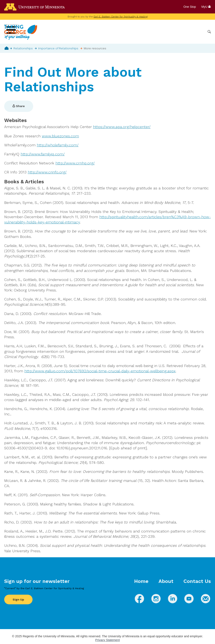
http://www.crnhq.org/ (75, 163)
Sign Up (18, 599)
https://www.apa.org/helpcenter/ (122, 127)
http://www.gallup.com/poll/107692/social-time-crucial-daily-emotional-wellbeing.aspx (100, 371)
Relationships (23, 48)
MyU (206, 7)
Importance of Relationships (58, 48)
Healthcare (182, 32)
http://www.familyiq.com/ (43, 154)
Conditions (120, 32)
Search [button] (209, 32)
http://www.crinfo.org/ (47, 172)
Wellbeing (100, 32)
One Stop (190, 7)
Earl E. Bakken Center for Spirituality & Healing (121, 17)
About (166, 581)
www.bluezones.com (60, 136)
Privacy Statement (108, 640)
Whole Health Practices (151, 32)
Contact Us (197, 581)
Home (7, 48)
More (199, 32)
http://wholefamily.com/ (58, 145)
